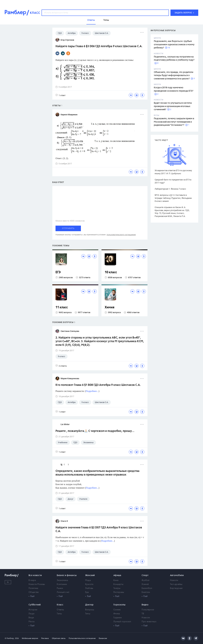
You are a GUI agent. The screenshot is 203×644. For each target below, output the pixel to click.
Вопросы (90, 610)
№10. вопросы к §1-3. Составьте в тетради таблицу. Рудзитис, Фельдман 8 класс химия (173, 198)
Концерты (118, 584)
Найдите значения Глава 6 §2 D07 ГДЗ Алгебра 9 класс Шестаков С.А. (99, 529)
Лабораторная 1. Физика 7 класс (170, 189)
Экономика (62, 580)
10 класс (111, 272)
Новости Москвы (37, 584)
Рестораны (119, 592)
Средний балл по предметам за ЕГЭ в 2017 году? (173, 181)
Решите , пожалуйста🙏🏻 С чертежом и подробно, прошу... (95, 431)
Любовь (89, 588)
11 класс (62, 307)
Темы (59, 614)
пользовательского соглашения (121, 235)
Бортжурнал (176, 588)
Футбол (146, 580)
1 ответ (61, 95)
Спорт (145, 575)
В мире (32, 580)
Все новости (35, 575)
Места (32, 622)
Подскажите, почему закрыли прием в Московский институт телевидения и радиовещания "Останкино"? (174, 122)
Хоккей (145, 584)
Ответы (60, 610)
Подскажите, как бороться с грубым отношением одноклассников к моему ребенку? (174, 45)
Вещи (31, 618)
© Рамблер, (10, 638)
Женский (90, 575)
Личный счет (63, 592)
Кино (116, 580)
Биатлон (146, 592)
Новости (174, 580)
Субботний (35, 605)
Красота (89, 584)
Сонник (117, 610)
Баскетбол (147, 588)
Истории (33, 610)
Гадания (117, 618)
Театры (117, 588)
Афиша (117, 575)
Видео (145, 605)
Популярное (148, 610)
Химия (110, 307)
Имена (117, 614)
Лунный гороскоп (122, 622)
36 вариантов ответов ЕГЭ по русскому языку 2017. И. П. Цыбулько (173, 172)
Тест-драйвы (176, 584)
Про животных (149, 622)
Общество (34, 592)
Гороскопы (120, 605)
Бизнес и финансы (67, 575)
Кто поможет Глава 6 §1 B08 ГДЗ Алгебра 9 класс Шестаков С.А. (98, 385)
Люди (31, 614)
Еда (87, 592)
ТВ (143, 614)
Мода (88, 580)
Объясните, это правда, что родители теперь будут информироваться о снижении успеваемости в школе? (174, 75)
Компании (62, 584)
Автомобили (177, 575)
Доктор (89, 605)
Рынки (60, 588)
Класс (60, 605)
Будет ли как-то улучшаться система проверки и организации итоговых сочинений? (173, 106)
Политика (33, 588)
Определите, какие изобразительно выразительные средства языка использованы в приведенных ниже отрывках (97, 473)
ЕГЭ (58, 272)
